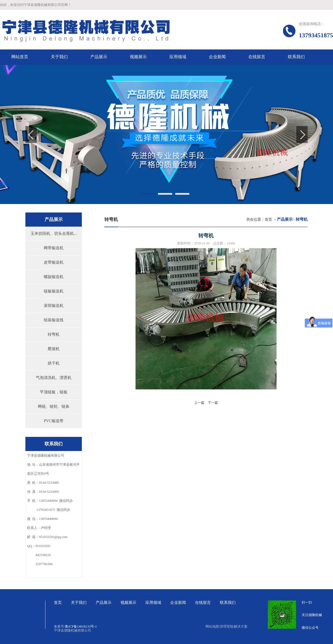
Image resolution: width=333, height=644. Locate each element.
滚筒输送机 (54, 306)
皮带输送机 (54, 262)
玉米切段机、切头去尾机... (54, 234)
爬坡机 (54, 349)
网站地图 (212, 626)
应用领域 (153, 603)
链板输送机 (54, 291)
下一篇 (213, 403)
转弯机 (54, 334)
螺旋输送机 (54, 277)
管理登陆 (227, 626)
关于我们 (79, 603)
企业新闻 (178, 603)
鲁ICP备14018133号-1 (81, 626)
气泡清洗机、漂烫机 (54, 378)
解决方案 (241, 626)
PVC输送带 (53, 421)
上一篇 (199, 403)
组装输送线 (54, 320)
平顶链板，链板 (54, 392)
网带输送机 (54, 248)
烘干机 (54, 363)
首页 (268, 219)
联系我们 (228, 603)
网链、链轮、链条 (54, 406)
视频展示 (128, 603)
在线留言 (203, 603)
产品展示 (104, 603)
